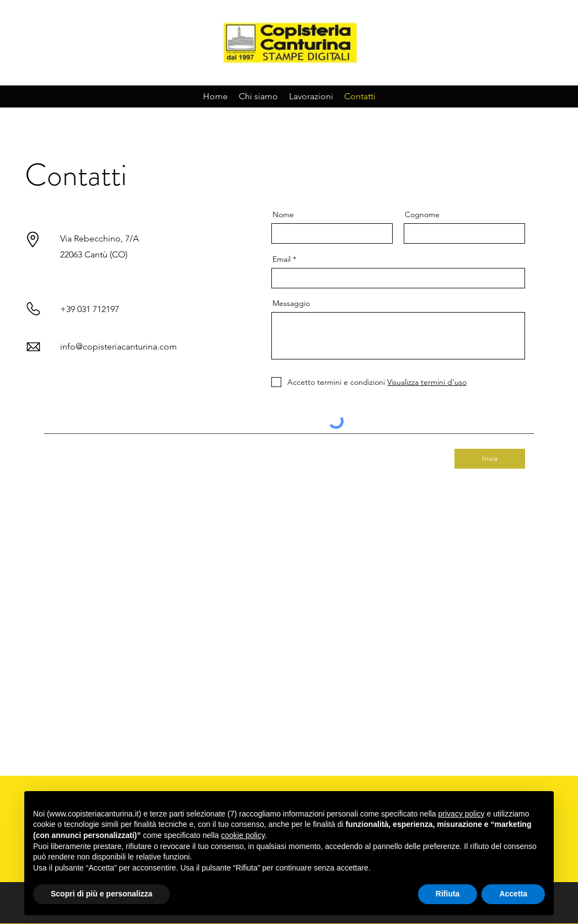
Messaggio (291, 303)
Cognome (422, 214)
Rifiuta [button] (448, 894)
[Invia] (490, 459)
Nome (283, 214)
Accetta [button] (513, 894)
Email (282, 259)
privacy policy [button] (462, 814)
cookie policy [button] (243, 835)
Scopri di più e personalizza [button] (101, 894)
